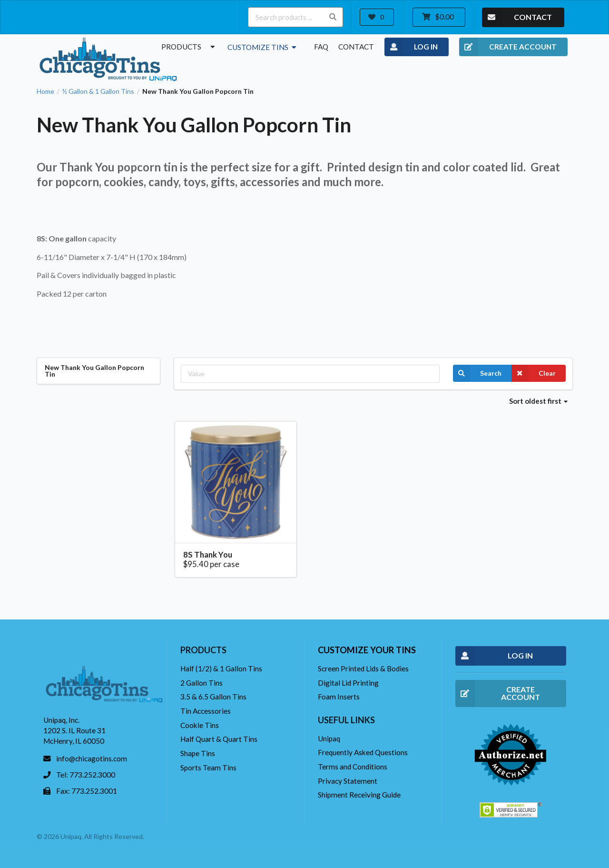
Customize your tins (367, 650)
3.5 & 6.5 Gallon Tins (213, 697)
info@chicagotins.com (92, 758)
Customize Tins (263, 47)
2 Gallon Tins (201, 683)
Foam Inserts (339, 697)
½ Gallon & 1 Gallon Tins (98, 91)
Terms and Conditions (353, 767)
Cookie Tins (200, 725)
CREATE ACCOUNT (508, 47)
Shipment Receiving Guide (359, 795)
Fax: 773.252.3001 (87, 791)
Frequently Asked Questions (363, 752)
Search (477, 373)
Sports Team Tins (208, 768)
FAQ (321, 47)
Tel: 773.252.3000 (86, 775)
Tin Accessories (206, 711)
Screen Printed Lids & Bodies (363, 668)
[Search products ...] (295, 17)
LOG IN (411, 47)
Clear (534, 373)
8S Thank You (208, 554)
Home (45, 91)
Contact (356, 47)
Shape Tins (198, 753)
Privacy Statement (348, 781)
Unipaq (329, 738)
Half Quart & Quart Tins (219, 739)
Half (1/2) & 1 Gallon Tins (221, 668)
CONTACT (517, 17)
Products (189, 47)
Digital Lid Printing (348, 683)
